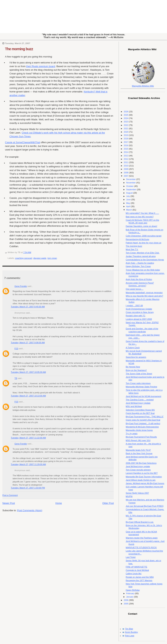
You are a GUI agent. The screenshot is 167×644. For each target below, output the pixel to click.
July (128, 196)
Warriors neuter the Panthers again (142, 538)
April (128, 206)
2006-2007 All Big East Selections (141, 463)
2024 (126, 118)
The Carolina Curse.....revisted (140, 400)
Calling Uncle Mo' (134, 574)
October (130, 186)
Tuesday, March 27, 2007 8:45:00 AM (28, 307)
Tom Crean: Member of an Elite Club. (143, 253)
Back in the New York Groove (139, 453)
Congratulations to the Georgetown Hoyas (145, 260)
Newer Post (9, 503)
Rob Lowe (130, 636)
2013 (126, 156)
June (129, 200)
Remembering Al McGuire (137, 239)
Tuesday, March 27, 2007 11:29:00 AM (28, 464)
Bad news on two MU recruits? (140, 217)
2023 (126, 122)
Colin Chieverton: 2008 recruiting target (144, 236)
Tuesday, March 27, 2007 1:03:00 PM (28, 488)
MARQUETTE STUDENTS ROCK (141, 547)
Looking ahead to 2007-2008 (139, 319)
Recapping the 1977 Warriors (139, 580)
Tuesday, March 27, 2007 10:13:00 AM (28, 396)
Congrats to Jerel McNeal (137, 570)
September (131, 189)
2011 (126, 162)
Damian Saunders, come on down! (141, 226)
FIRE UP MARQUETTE (137, 567)
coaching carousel (24, 258)
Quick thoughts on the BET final (140, 413)
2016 (126, 145)
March (129, 210)
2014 (126, 152)
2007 (126, 176)
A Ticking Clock (133, 348)
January (130, 597)
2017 (126, 142)
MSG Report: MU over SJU (138, 440)
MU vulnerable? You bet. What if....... (142, 213)
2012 (126, 159)
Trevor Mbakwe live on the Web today (143, 270)
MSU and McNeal (134, 406)
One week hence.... (135, 289)
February (131, 593)
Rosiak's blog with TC (136, 316)
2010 (126, 166)
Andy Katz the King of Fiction (139, 279)
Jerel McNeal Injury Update (138, 403)
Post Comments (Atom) (30, 510)
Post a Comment (10, 495)
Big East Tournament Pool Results (141, 437)
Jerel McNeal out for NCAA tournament (144, 396)
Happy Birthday (133, 590)
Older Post (108, 503)
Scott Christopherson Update (139, 309)
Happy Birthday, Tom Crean (138, 266)
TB (16, 378)
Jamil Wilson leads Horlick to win (141, 480)
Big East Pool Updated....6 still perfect (143, 423)
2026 (126, 112)
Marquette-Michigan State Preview (141, 387)
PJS (16, 349)
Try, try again (132, 433)
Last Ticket (131, 557)
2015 (126, 149)
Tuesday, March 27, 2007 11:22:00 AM (28, 438)
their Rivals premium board (41, 66)
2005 (126, 604)
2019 (126, 135)
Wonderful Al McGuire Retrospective (142, 427)
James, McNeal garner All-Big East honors (145, 483)
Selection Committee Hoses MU (140, 410)
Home (59, 503)
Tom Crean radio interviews (138, 383)
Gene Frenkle (21, 286)
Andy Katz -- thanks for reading (140, 263)
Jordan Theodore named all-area (141, 256)
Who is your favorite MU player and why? (144, 296)
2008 (126, 173)
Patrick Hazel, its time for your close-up (144, 243)
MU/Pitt (129, 496)
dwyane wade (40, 258)
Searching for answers (136, 357)
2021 (126, 129)
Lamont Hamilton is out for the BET (142, 473)
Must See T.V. (132, 249)
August (130, 193)
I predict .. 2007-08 (134, 306)
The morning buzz (19, 49)
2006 (126, 600)
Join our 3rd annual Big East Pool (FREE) (145, 506)
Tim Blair (129, 629)
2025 (126, 115)
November (131, 183)
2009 (126, 169)
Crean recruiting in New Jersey (140, 312)
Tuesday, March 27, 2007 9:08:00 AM (28, 343)
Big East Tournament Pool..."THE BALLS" (145, 417)
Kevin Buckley (131, 632)
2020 (126, 132)
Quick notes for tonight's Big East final (143, 420)
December (131, 179)
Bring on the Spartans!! (136, 370)
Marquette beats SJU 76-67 (138, 450)
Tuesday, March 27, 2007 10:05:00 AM (28, 372)
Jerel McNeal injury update (138, 466)
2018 (126, 139)
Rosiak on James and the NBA (140, 577)
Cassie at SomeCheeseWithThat (23, 142)
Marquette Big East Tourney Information (144, 477)
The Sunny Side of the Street (139, 374)
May (128, 203)
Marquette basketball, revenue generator (144, 293)
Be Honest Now (133, 367)
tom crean (52, 258)
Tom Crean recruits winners (138, 470)
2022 (126, 125)
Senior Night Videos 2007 (137, 493)
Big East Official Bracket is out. (140, 522)
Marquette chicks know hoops (139, 430)
